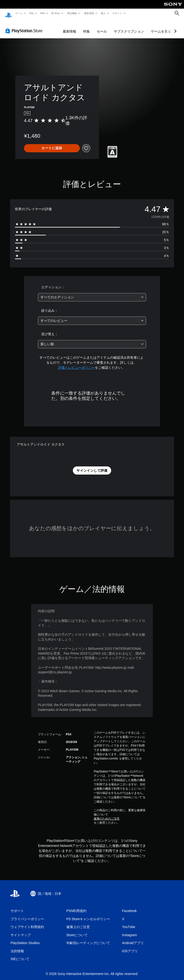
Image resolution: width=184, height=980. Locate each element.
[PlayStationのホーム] (8, 13)
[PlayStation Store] (25, 26)
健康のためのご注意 (107, 814)
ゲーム (19, 13)
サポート (117, 13)
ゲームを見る (161, 27)
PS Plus (56, 13)
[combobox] (92, 293)
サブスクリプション (129, 27)
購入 (103, 13)
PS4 (43, 13)
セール (102, 27)
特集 (86, 27)
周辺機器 (72, 13)
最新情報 (89, 13)
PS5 (32, 13)
